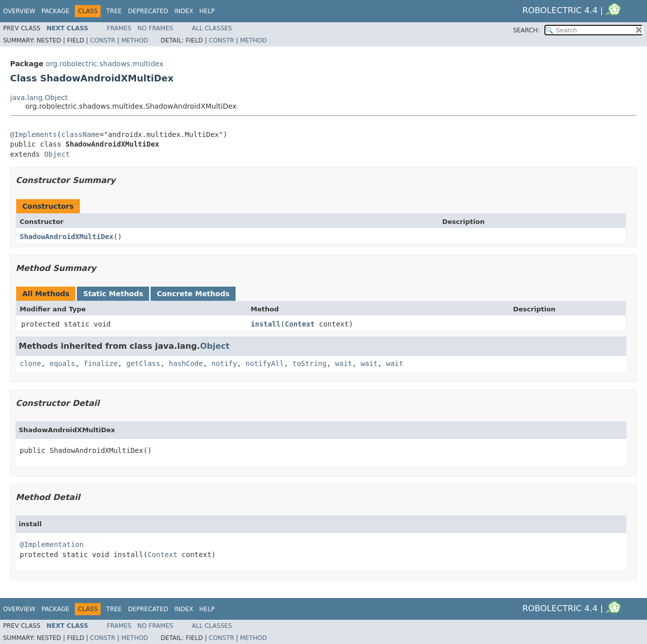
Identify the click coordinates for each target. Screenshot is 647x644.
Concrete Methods (193, 294)
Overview (19, 11)
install (266, 324)
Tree (114, 11)
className (80, 134)
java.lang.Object (39, 98)
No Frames (155, 28)
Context (300, 324)
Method (135, 40)
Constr (103, 40)
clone (30, 363)
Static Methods (113, 294)
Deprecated (148, 11)
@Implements (34, 134)
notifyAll (265, 363)
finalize (100, 363)
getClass (143, 363)
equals (62, 363)
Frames (119, 28)
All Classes (212, 28)
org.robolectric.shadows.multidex (104, 64)
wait (344, 363)
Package (55, 11)
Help (207, 11)
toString (310, 363)
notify (224, 363)
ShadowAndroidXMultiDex (66, 237)
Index (184, 11)
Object (57, 154)
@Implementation (52, 544)
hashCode (186, 363)
